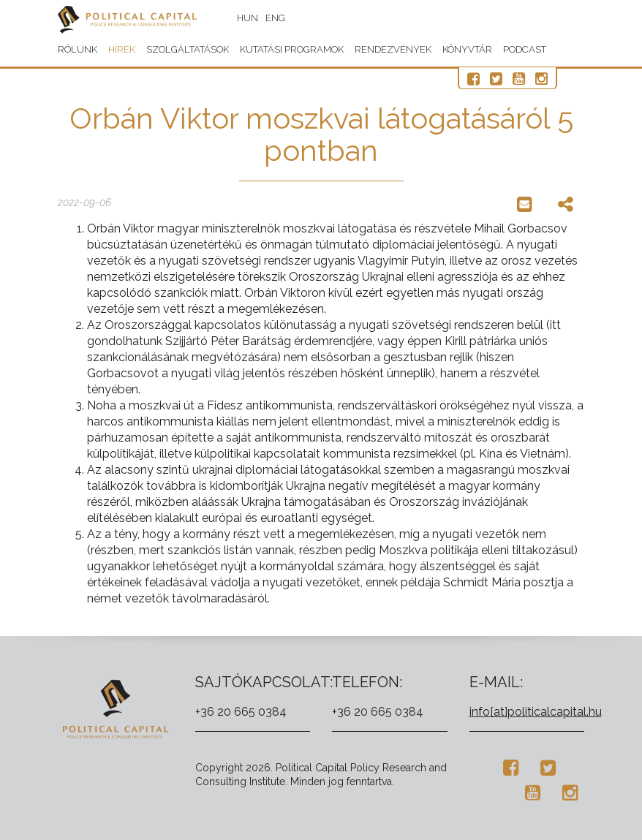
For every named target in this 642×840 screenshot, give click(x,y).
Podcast (525, 49)
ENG (275, 18)
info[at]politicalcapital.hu (536, 712)
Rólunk (78, 49)
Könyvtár (467, 49)
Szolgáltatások (188, 49)
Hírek (122, 49)
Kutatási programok (292, 49)
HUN (248, 18)
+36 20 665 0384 (241, 712)
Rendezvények (393, 49)
